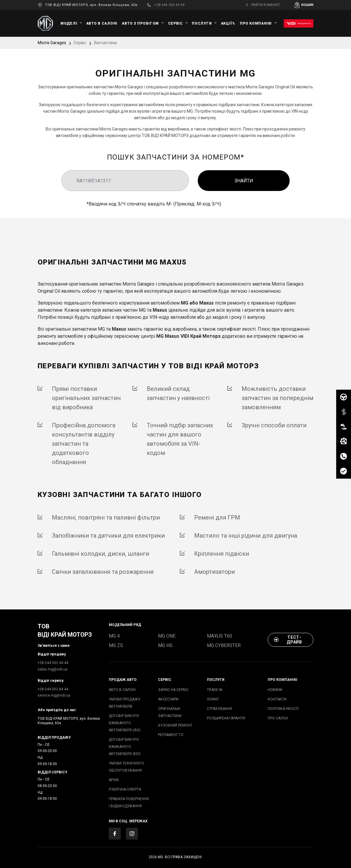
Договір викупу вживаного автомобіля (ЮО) (125, 747)
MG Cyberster (224, 645)
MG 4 (114, 636)
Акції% (228, 23)
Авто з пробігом (140, 23)
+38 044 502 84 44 (53, 689)
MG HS (165, 645)
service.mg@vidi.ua (54, 695)
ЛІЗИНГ (213, 699)
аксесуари (168, 699)
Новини (275, 690)
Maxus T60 (220, 636)
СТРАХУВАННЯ (220, 709)
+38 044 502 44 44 (169, 5)
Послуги (202, 23)
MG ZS (116, 645)
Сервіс (175, 23)
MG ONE (167, 636)
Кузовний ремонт (175, 725)
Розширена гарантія (226, 718)
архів (114, 780)
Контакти (277, 699)
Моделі (69, 23)
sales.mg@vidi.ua (52, 669)
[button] (304, 5)
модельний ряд (125, 625)
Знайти (244, 181)
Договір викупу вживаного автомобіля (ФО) (125, 723)
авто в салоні (102, 23)
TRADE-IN (215, 690)
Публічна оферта (125, 789)
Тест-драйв (288, 640)
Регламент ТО (171, 735)
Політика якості (283, 709)
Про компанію (256, 23)
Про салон (278, 718)
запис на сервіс (173, 690)
